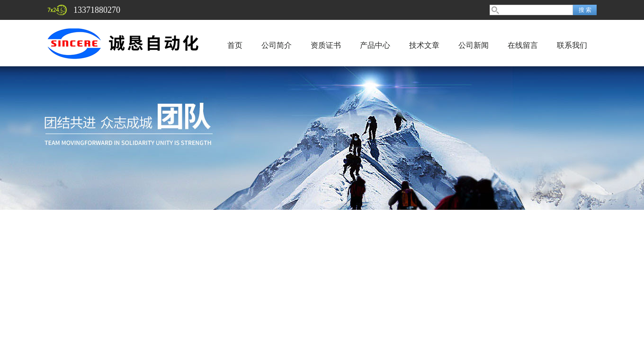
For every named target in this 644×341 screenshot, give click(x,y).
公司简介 (277, 45)
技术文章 (424, 45)
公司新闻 (474, 45)
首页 (235, 45)
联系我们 (572, 45)
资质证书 (326, 45)
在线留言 (523, 45)
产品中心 (375, 45)
